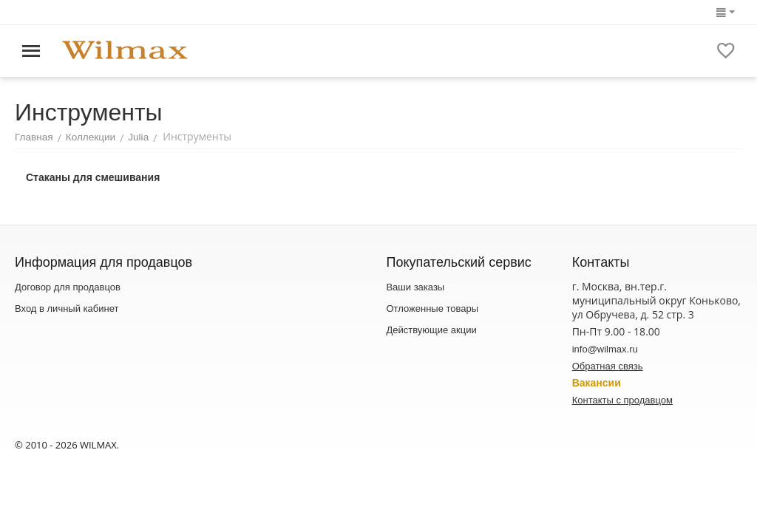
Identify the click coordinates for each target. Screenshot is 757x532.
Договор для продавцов (68, 287)
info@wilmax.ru (605, 349)
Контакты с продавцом (622, 400)
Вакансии (597, 383)
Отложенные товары (432, 308)
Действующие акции (431, 330)
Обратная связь (608, 366)
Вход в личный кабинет (67, 308)
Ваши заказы (415, 287)
